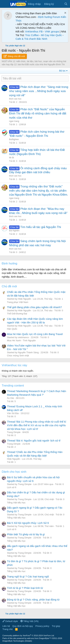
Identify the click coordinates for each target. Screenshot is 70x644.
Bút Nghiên (14, 231)
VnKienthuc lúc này (14, 365)
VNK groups (52, 31)
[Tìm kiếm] (66, 4)
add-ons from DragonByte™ (39, 638)
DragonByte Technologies (13, 641)
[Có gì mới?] (59, 4)
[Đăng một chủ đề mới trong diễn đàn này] (35, 79)
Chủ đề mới (9, 286)
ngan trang (14, 121)
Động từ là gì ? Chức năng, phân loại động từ (33, 600)
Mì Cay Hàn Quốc (51, 35)
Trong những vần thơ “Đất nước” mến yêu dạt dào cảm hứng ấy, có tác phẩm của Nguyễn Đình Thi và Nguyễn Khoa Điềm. (39, 191)
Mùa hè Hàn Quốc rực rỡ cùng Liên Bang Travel (35, 334)
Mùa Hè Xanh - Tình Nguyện (21, 340)
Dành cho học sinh (14, 472)
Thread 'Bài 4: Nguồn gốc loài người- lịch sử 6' (34, 441)
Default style (10, 621)
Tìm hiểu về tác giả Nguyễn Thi (41, 227)
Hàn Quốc (12, 329)
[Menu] (5, 4)
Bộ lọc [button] (62, 71)
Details (28, 641)
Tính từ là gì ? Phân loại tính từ (25, 588)
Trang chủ (8, 629)
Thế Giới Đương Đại (17, 314)
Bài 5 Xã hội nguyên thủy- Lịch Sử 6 (28, 523)
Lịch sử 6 (12, 487)
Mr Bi (12, 158)
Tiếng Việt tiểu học (16, 503)
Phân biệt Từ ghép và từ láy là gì (26, 534)
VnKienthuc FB (34, 31)
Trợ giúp (56, 626)
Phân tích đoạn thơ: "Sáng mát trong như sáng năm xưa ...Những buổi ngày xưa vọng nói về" (39, 91)
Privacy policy (42, 626)
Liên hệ (6, 626)
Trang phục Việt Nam (18, 302)
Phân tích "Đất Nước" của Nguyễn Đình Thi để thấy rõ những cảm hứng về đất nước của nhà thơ (38, 113)
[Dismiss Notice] (65, 13)
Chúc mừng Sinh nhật (18, 356)
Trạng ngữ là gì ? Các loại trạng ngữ (28, 576)
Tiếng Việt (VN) (30, 621)
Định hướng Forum (49, 17)
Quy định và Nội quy (23, 626)
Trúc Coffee (32, 35)
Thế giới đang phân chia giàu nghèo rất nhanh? (34, 307)
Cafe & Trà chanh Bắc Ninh (31, 39)
